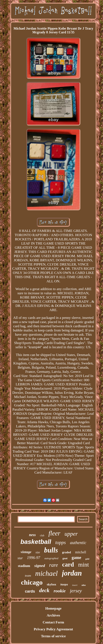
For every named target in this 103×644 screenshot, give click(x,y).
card (68, 564)
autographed (51, 558)
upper (71, 534)
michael (46, 573)
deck (44, 590)
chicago (32, 582)
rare (54, 565)
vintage (26, 552)
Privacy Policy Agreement (53, 629)
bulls (51, 550)
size (38, 552)
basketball (36, 542)
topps (61, 543)
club (42, 535)
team (28, 576)
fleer (54, 533)
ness (32, 535)
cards (30, 591)
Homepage (53, 608)
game (76, 558)
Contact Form (53, 622)
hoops (64, 585)
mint (83, 565)
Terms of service (53, 636)
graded (67, 552)
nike (84, 585)
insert (75, 585)
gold (87, 559)
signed (40, 566)
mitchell (81, 552)
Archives (53, 615)
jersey (76, 591)
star (20, 558)
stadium (24, 566)
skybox (51, 584)
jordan (72, 573)
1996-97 (34, 558)
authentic (78, 543)
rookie (60, 591)
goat (65, 558)
